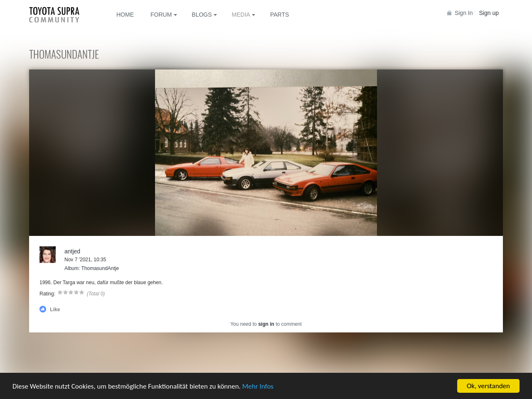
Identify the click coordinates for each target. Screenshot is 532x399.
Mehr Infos (258, 386)
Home (125, 15)
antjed (72, 251)
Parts (280, 15)
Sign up (489, 13)
